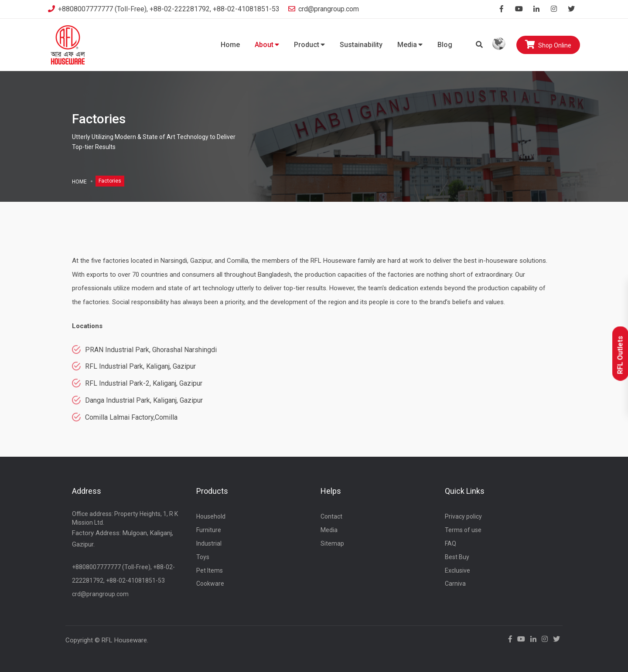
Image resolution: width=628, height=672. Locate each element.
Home (230, 45)
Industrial (209, 543)
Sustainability (361, 45)
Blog (445, 45)
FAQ (451, 543)
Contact (331, 516)
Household (211, 516)
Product (309, 45)
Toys (203, 557)
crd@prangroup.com (324, 9)
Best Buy (457, 557)
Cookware (210, 584)
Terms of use (463, 530)
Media (410, 45)
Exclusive (457, 570)
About (267, 45)
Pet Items (210, 570)
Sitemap (332, 543)
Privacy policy (463, 516)
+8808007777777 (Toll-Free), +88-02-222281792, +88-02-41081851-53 (164, 9)
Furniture (209, 530)
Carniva (455, 584)
